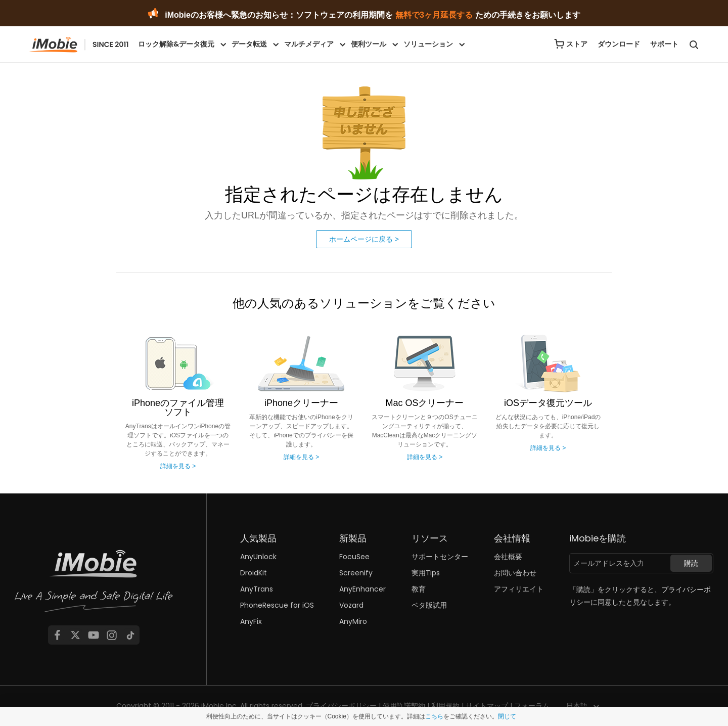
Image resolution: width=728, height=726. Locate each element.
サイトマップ (487, 706)
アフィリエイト (519, 589)
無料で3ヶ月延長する (434, 15)
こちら (434, 716)
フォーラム (532, 706)
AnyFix (251, 621)
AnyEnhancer (362, 589)
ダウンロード (619, 44)
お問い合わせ (515, 573)
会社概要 (508, 557)
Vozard (351, 605)
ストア (577, 44)
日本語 (577, 706)
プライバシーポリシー (341, 706)
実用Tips (426, 573)
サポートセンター (440, 557)
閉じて (507, 716)
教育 (419, 589)
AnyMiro (353, 621)
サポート (664, 44)
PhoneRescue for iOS (277, 605)
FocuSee (354, 557)
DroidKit (254, 573)
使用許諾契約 (404, 706)
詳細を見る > (178, 466)
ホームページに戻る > (364, 239)
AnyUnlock (258, 557)
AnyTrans (257, 589)
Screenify (356, 573)
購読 (691, 563)
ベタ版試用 (429, 605)
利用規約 (445, 706)
